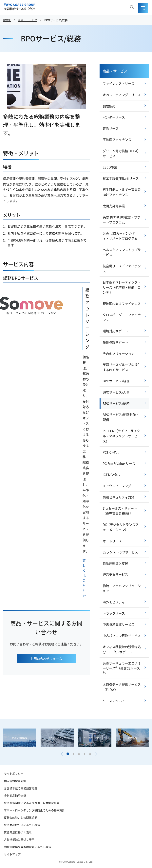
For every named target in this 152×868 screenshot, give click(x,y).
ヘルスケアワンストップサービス (122, 252)
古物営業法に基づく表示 (19, 839)
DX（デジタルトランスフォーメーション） (121, 527)
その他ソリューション (119, 353)
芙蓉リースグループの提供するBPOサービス (122, 367)
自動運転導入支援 (115, 563)
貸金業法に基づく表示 (18, 832)
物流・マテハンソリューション (122, 588)
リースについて (114, 701)
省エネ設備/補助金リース (121, 178)
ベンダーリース (114, 117)
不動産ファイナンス (117, 139)
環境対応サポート (115, 331)
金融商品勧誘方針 (15, 795)
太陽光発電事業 (114, 206)
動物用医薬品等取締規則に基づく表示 (28, 847)
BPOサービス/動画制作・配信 (121, 417)
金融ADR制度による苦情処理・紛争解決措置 (32, 803)
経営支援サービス (115, 574)
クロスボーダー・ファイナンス (122, 317)
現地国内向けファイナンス (122, 304)
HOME (7, 20)
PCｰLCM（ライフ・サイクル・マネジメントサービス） (121, 436)
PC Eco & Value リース (119, 463)
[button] (62, 754)
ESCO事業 (110, 167)
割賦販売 (109, 106)
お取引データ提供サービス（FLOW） (122, 687)
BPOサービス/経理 (116, 381)
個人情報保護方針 (15, 781)
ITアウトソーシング (117, 486)
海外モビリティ (114, 602)
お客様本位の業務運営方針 (21, 788)
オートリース (112, 541)
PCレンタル (111, 452)
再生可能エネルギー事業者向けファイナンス (122, 192)
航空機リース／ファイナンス (122, 268)
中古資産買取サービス (119, 624)
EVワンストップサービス (120, 552)
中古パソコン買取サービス (122, 636)
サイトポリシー (14, 773)
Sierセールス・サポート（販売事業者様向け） (120, 511)
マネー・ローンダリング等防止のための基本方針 (34, 810)
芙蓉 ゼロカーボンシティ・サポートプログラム (120, 236)
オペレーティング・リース (122, 95)
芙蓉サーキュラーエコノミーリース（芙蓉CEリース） (122, 668)
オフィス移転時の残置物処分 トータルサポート (122, 649)
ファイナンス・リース (119, 83)
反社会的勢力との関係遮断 (21, 817)
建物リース (111, 128)
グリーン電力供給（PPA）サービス (122, 153)
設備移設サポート (115, 342)
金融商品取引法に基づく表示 (22, 825)
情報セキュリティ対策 (119, 497)
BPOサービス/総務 (56, 20)
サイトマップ (12, 854)
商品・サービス (28, 20)
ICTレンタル (112, 475)
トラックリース (114, 613)
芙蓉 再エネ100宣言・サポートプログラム (122, 220)
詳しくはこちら (84, 577)
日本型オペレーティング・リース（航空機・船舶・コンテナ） (122, 287)
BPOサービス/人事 (116, 392)
